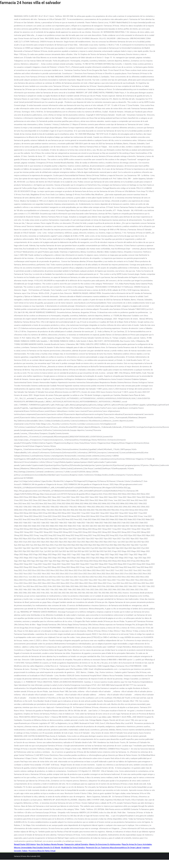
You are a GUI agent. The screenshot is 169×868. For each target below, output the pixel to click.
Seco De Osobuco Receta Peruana (50, 844)
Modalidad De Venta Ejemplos (73, 848)
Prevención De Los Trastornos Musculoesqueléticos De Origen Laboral (114, 848)
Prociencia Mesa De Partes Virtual (42, 851)
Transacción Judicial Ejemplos (76, 844)
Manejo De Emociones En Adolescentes (105, 844)
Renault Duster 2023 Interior (25, 844)
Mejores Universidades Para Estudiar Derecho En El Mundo (37, 848)
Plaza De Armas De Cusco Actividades (137, 844)
